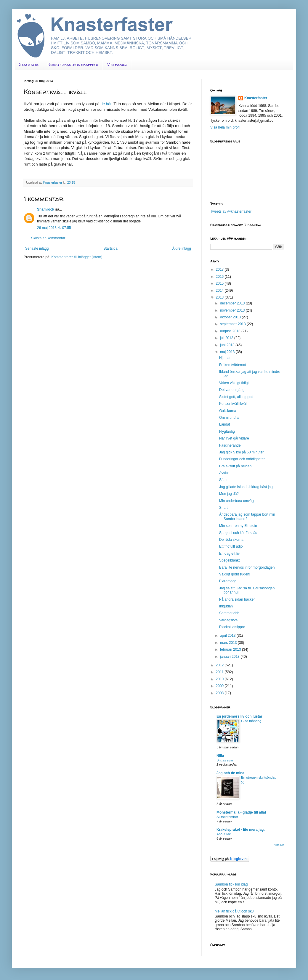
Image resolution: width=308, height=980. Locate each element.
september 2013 (233, 324)
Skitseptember (227, 817)
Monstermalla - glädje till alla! (241, 812)
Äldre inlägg (182, 248)
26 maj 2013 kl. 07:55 (54, 228)
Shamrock (46, 209)
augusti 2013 (231, 331)
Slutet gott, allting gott (236, 397)
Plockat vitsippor (232, 627)
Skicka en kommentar (48, 238)
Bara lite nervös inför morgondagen (247, 567)
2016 (220, 277)
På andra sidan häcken (237, 599)
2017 (220, 270)
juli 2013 (227, 338)
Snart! (224, 508)
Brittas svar (225, 760)
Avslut (224, 473)
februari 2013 (231, 649)
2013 (220, 297)
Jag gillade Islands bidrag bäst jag (246, 487)
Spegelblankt (229, 560)
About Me (224, 834)
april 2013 (228, 636)
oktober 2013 (231, 317)
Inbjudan (226, 606)
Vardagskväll (229, 620)
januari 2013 (230, 657)
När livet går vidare (234, 438)
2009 (220, 686)
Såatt (223, 480)
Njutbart (225, 358)
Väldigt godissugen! (235, 574)
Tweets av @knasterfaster (231, 211)
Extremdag (228, 581)
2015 (220, 283)
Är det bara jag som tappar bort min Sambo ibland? (247, 517)
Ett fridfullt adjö (231, 546)
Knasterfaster (256, 98)
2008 (220, 693)
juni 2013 (228, 345)
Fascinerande (230, 445)
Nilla (220, 756)
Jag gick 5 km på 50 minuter (241, 452)
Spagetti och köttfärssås (238, 533)
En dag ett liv (229, 554)
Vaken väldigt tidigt (234, 383)
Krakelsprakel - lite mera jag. (241, 830)
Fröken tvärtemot (233, 365)
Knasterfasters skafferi (73, 64)
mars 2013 (229, 643)
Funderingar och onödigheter (242, 459)
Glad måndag (251, 721)
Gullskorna (228, 411)
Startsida (29, 64)
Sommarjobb (229, 613)
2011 (220, 672)
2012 (220, 665)
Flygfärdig (227, 432)
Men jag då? (229, 494)
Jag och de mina (230, 773)
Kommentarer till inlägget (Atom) (77, 257)
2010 (220, 679)
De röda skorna (231, 540)
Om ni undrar (230, 418)
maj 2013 (228, 352)
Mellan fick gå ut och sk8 (234, 911)
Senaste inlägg (37, 248)
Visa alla (279, 845)
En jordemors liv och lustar (239, 716)
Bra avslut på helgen (235, 466)
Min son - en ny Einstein (238, 526)
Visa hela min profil (225, 127)
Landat (225, 424)
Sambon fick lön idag (231, 884)
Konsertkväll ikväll (233, 404)
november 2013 (233, 310)
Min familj (117, 64)
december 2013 (233, 303)
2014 (220, 291)
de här (106, 104)
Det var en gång (232, 390)
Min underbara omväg (236, 501)
